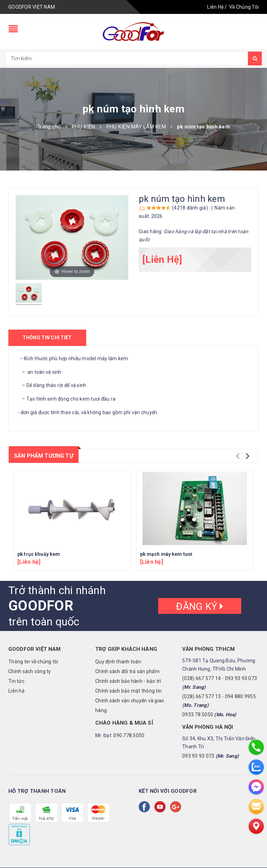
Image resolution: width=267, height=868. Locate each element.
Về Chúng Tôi (244, 7)
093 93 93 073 (241, 678)
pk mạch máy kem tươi (166, 554)
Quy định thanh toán (118, 662)
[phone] (256, 747)
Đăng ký (200, 606)
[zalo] (256, 767)
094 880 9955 (240, 696)
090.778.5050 (129, 735)
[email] (256, 806)
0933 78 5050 (198, 715)
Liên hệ (16, 691)
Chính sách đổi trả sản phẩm (127, 671)
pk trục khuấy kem (39, 554)
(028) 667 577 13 (201, 696)
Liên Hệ (215, 7)
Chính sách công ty (30, 671)
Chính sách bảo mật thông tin (128, 691)
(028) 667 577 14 (201, 678)
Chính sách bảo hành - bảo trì (128, 681)
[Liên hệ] (256, 826)
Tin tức (16, 681)
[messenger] (256, 787)
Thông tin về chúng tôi (33, 662)
